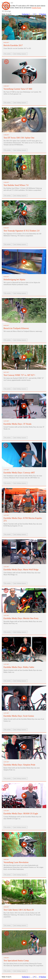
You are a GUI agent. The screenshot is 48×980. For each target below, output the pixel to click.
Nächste (43, 14)
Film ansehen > (8, 54)
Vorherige (25, 14)
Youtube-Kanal (36, 8)
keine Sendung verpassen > (20, 54)
